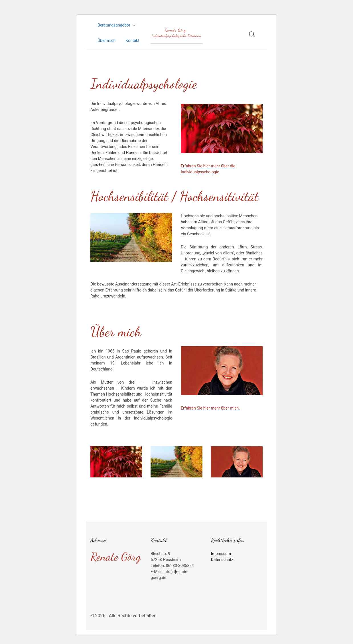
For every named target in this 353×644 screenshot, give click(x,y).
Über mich (106, 40)
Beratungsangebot (114, 25)
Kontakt (132, 40)
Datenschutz (222, 560)
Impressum (221, 554)
